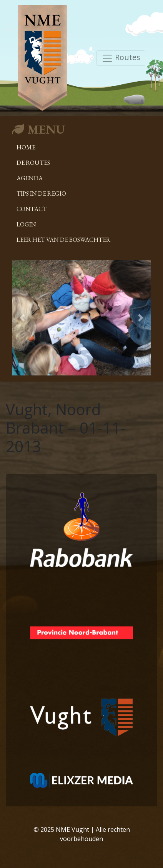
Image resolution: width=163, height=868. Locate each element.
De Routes (33, 163)
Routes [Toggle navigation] (121, 58)
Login (26, 224)
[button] (22, 318)
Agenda (30, 178)
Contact (32, 209)
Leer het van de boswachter (63, 240)
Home (26, 147)
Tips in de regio (41, 194)
